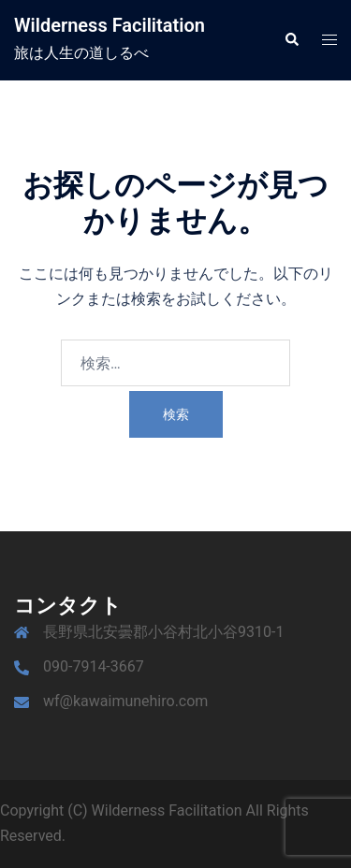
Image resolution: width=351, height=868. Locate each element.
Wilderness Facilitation (110, 25)
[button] (291, 40)
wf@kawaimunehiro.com (125, 701)
